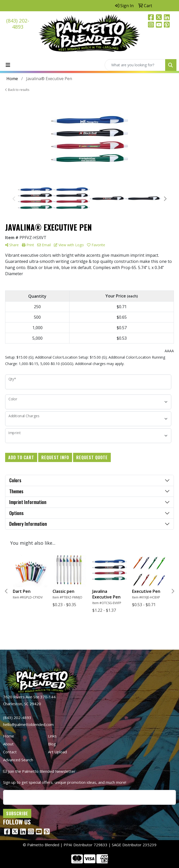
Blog (52, 744)
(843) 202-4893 (18, 24)
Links (52, 736)
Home (9, 736)
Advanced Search (18, 760)
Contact (10, 752)
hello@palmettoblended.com (28, 724)
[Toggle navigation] (8, 65)
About (8, 744)
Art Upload (57, 752)
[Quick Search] (135, 65)
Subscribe (17, 813)
